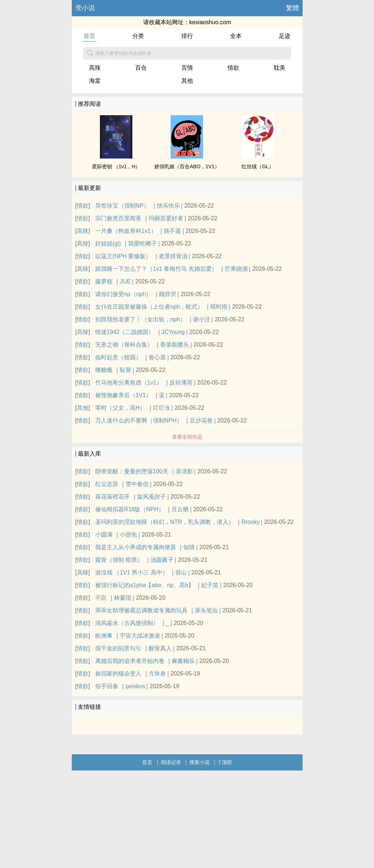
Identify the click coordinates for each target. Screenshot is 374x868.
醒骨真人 (160, 648)
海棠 (95, 81)
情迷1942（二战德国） (125, 332)
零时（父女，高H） (120, 408)
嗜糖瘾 (104, 370)
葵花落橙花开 (113, 497)
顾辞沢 (168, 294)
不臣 (101, 598)
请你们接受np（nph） (124, 294)
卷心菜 (157, 357)
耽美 (280, 68)
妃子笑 (210, 585)
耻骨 (126, 370)
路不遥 (172, 231)
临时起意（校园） (118, 357)
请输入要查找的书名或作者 (119, 53)
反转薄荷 (181, 383)
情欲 (233, 68)
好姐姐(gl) (108, 244)
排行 (187, 36)
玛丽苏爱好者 (166, 218)
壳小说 (85, 8)
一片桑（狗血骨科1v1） (126, 231)
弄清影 (184, 471)
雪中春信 (137, 484)
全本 (236, 36)
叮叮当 (162, 408)
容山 (181, 572)
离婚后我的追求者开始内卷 (130, 661)
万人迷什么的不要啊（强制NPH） (139, 420)
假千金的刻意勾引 (118, 648)
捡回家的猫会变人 (118, 674)
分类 (138, 36)
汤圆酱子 (162, 560)
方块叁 (157, 674)
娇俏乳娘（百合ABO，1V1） (187, 166)
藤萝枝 (104, 281)
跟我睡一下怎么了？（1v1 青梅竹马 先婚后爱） (156, 269)
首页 (89, 36)
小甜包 (128, 535)
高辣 (95, 68)
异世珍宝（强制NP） (122, 206)
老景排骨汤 (173, 256)
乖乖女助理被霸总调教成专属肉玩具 (141, 610)
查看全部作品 (187, 437)
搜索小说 (199, 762)
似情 (189, 547)
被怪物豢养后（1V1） (123, 395)
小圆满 (104, 535)
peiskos (135, 686)
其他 (187, 81)
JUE (125, 281)
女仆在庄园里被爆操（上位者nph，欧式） (149, 307)
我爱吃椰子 (142, 244)
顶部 (225, 762)
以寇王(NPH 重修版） (123, 256)
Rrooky (250, 522)
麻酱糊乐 (183, 661)
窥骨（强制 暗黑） (119, 560)
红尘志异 (107, 484)
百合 (141, 68)
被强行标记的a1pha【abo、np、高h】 (145, 585)
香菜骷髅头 (175, 345)
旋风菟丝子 (151, 497)
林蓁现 (123, 598)
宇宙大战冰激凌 (140, 636)
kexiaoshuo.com (210, 22)
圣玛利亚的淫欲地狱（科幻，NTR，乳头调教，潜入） (165, 522)
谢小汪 (202, 319)
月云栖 (180, 509)
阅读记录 (171, 762)
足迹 (285, 36)
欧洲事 (104, 636)
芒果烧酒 (236, 269)
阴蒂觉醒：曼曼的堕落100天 (132, 471)
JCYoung (173, 332)
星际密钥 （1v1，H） (116, 166)
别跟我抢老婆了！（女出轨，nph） (140, 319)
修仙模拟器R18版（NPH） (130, 509)
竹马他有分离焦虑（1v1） (129, 383)
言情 (187, 68)
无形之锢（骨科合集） (124, 345)
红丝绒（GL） (258, 166)
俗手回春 (107, 686)
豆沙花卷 (201, 420)
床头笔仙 (206, 610)
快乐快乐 (168, 206)
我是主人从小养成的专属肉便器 (136, 547)
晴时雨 (219, 307)
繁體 (292, 8)
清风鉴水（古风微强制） (127, 623)
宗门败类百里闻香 (118, 218)
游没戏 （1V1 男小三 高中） (132, 572)
